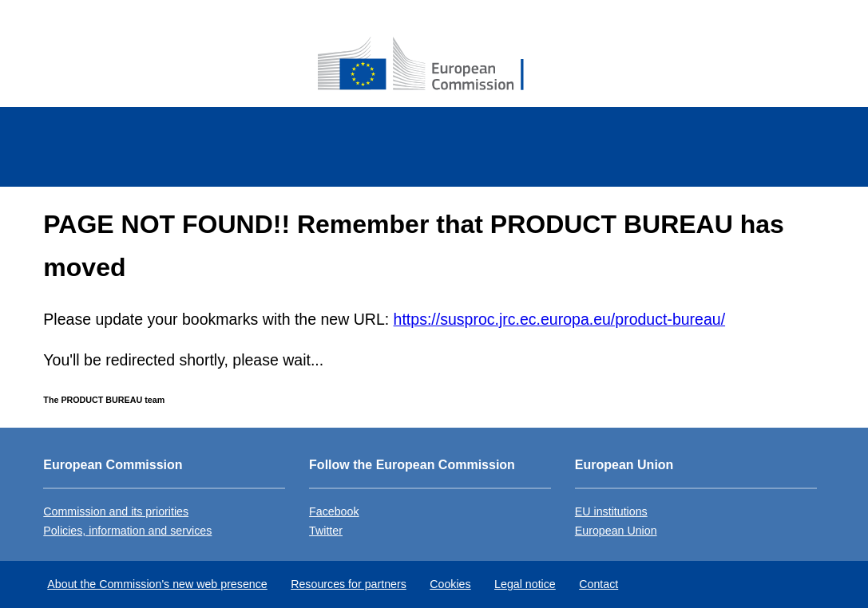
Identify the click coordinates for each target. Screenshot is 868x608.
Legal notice (525, 584)
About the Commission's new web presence (157, 584)
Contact (598, 584)
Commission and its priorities (116, 511)
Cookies (450, 584)
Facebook (334, 511)
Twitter (326, 531)
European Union (616, 531)
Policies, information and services (127, 531)
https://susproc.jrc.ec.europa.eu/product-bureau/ (559, 319)
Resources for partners (349, 584)
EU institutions (611, 511)
